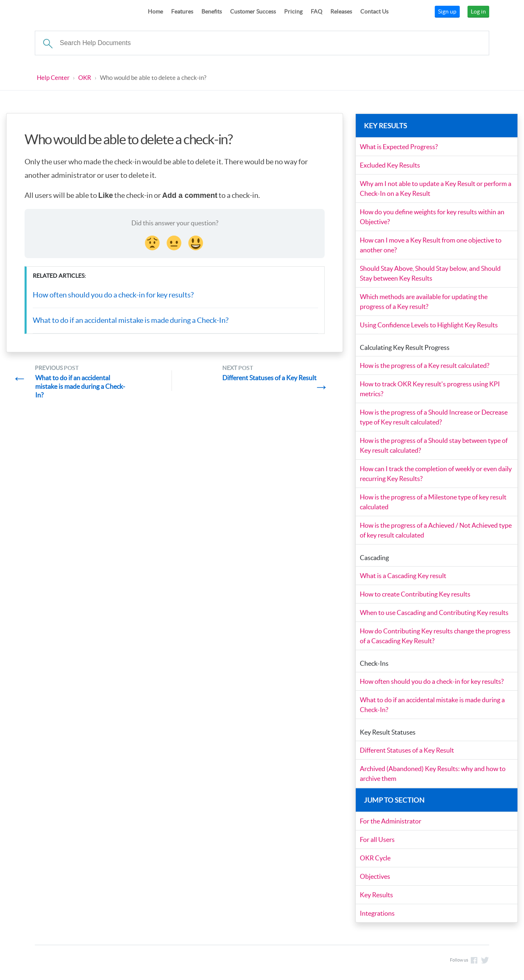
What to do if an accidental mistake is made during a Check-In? (131, 321)
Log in (478, 11)
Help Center (53, 78)
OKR (85, 78)
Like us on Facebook (474, 962)
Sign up (447, 11)
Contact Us (374, 11)
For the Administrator (391, 821)
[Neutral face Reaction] (175, 242)
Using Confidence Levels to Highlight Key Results (429, 325)
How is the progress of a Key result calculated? (425, 366)
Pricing (293, 11)
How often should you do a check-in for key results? (113, 295)
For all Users (378, 840)
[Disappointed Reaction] (153, 242)
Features (182, 11)
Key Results (377, 895)
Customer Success (253, 11)
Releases (341, 11)
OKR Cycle (376, 858)
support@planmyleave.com (403, 962)
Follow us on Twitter (485, 962)
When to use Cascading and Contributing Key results (435, 613)
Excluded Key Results (390, 166)
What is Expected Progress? (399, 147)
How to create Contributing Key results (416, 594)
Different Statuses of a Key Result (407, 751)
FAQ (316, 11)
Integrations (378, 914)
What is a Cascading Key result (403, 576)
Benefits (212, 11)
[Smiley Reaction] (196, 242)
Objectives (375, 877)
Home (155, 11)
